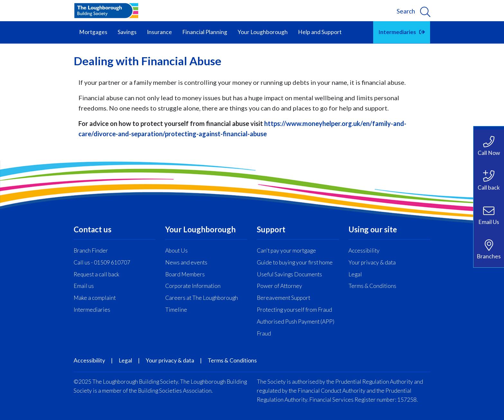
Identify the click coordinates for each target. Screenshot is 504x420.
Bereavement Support (283, 298)
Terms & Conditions (372, 286)
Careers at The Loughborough (202, 298)
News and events (186, 262)
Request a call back (96, 274)
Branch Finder (91, 250)
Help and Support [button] (320, 32)
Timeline (176, 310)
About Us (176, 250)
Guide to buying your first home (295, 262)
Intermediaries (92, 310)
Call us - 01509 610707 (102, 262)
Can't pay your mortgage (286, 250)
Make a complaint (95, 298)
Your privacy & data (372, 262)
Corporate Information (193, 286)
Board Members (185, 274)
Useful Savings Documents (289, 274)
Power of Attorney (279, 286)
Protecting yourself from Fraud (294, 310)
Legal (355, 274)
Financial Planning (205, 32)
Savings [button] (127, 32)
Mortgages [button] (93, 32)
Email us (84, 286)
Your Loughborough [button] (263, 32)
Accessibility (364, 250)
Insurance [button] (159, 32)
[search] (414, 11)
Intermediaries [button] (397, 32)
